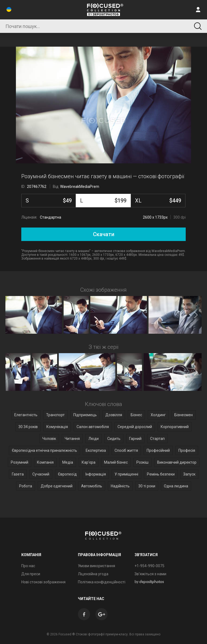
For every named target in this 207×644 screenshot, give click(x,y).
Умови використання (96, 566)
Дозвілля (114, 415)
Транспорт (55, 415)
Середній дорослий (135, 427)
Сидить (114, 439)
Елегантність (26, 415)
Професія (187, 450)
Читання (72, 439)
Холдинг (158, 415)
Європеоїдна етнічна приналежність (44, 450)
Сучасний (41, 474)
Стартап (157, 439)
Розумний (20, 462)
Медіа (68, 462)
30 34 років (28, 427)
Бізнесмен (184, 415)
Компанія (45, 462)
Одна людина (176, 486)
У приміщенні (126, 474)
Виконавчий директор (177, 462)
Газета (18, 474)
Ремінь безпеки (161, 474)
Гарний (135, 439)
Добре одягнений (57, 486)
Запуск (189, 474)
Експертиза (96, 450)
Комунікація (57, 427)
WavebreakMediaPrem (80, 187)
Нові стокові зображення (43, 582)
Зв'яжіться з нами (150, 574)
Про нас (28, 566)
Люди (94, 439)
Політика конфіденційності (102, 582)
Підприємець (85, 415)
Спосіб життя (126, 450)
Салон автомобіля (93, 427)
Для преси (31, 574)
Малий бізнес (116, 462)
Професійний (158, 450)
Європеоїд (67, 474)
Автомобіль (92, 486)
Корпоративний (175, 427)
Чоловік (49, 439)
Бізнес (136, 415)
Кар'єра (89, 462)
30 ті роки (147, 486)
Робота (26, 486)
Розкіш (142, 462)
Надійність (120, 486)
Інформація (96, 474)
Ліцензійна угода (93, 574)
